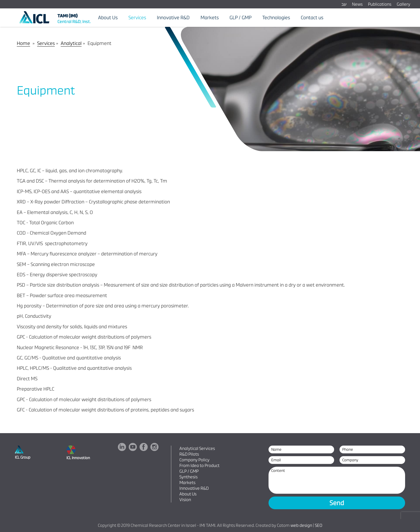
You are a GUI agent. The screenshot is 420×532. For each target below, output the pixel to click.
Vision (185, 500)
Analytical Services (197, 448)
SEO (319, 525)
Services (46, 43)
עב (344, 4)
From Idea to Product (199, 466)
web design (301, 525)
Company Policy (194, 460)
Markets (187, 483)
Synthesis (188, 477)
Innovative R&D (194, 488)
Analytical (71, 43)
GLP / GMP (189, 471)
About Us (188, 494)
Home (23, 43)
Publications (380, 4)
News (357, 4)
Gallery (403, 4)
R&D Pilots (189, 454)
